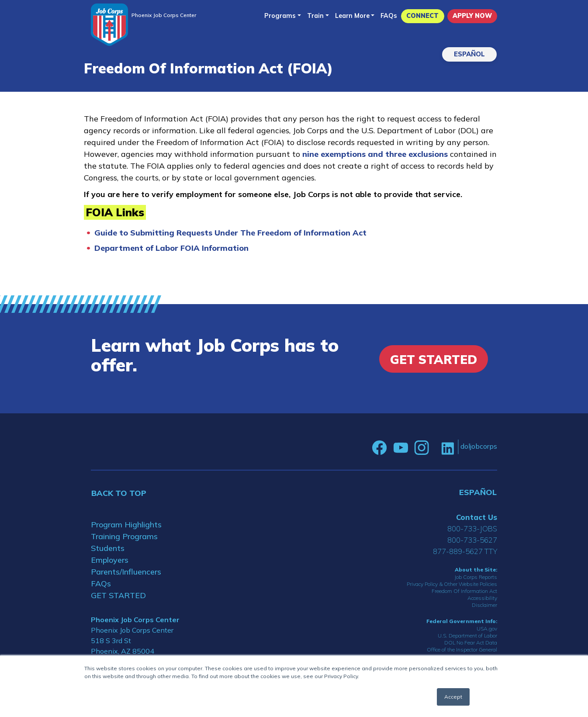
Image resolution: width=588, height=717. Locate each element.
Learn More (352, 16)
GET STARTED (118, 595)
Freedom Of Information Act (464, 591)
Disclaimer (484, 605)
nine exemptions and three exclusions (376, 154)
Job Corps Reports (476, 577)
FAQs (389, 16)
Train (315, 16)
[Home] (109, 25)
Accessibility (482, 598)
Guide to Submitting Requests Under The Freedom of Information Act (230, 233)
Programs (280, 16)
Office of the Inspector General (462, 649)
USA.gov (487, 629)
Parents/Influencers (126, 572)
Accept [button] (453, 697)
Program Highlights (126, 525)
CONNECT (422, 16)
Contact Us (477, 517)
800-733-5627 (472, 540)
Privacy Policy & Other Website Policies (452, 584)
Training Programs (124, 536)
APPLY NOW (472, 16)
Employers (110, 560)
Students (108, 548)
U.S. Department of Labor (467, 636)
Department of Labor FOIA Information (171, 248)
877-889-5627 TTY (465, 551)
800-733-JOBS (472, 528)
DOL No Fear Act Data (471, 643)
